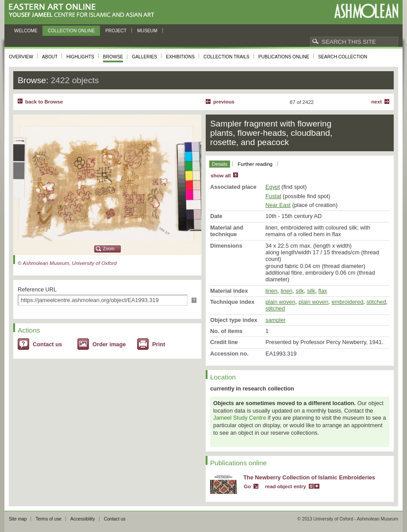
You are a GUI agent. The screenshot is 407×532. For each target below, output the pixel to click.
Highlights (80, 57)
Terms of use (48, 519)
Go (247, 486)
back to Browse (44, 102)
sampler (276, 320)
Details (220, 164)
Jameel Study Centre (240, 418)
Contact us (47, 344)
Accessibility (83, 519)
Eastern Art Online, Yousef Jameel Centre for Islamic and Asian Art (84, 11)
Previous (224, 102)
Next (376, 102)
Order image (109, 344)
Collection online (71, 31)
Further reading (255, 164)
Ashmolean (366, 11)
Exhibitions (180, 57)
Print (159, 344)
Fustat (273, 196)
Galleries (144, 57)
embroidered (347, 302)
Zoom (109, 249)
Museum (147, 31)
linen (271, 291)
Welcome (26, 31)
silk (299, 291)
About (50, 57)
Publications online (284, 57)
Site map (18, 519)
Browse (113, 57)
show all (221, 176)
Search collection (343, 57)
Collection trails (227, 57)
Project (116, 31)
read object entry (286, 486)
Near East (278, 205)
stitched (376, 302)
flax (323, 291)
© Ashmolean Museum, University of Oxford (67, 263)
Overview (21, 57)
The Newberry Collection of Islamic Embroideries (309, 477)
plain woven (280, 302)
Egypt (273, 187)
